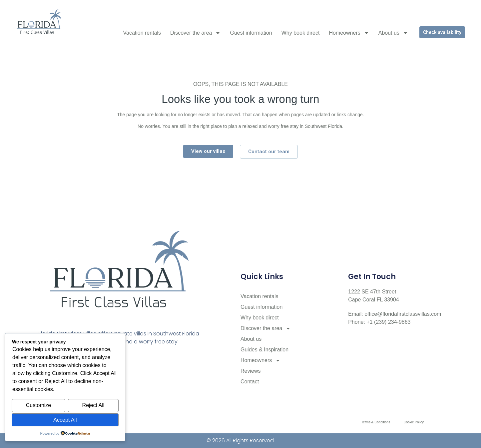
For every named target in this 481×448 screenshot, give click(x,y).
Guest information (251, 33)
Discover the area (195, 33)
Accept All (65, 420)
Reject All (93, 406)
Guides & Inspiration (264, 350)
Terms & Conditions (376, 422)
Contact (250, 382)
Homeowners (349, 33)
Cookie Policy (414, 422)
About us (393, 33)
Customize (39, 406)
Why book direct (301, 33)
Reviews (250, 371)
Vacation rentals (142, 33)
